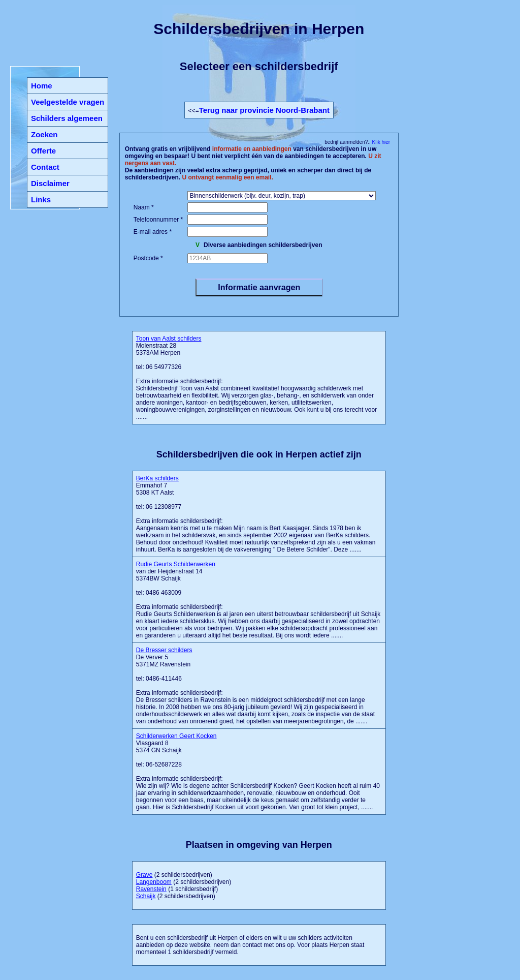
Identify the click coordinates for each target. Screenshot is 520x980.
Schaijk (146, 896)
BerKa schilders (157, 478)
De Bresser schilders (164, 650)
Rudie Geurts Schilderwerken (176, 564)
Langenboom (154, 882)
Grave (144, 875)
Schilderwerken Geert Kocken (176, 736)
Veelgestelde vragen (68, 102)
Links (41, 200)
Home (42, 86)
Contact (45, 167)
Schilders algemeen (67, 118)
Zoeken (44, 134)
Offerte (43, 151)
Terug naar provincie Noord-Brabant (264, 110)
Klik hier (380, 142)
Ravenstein (151, 889)
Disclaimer (50, 183)
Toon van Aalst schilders (169, 339)
